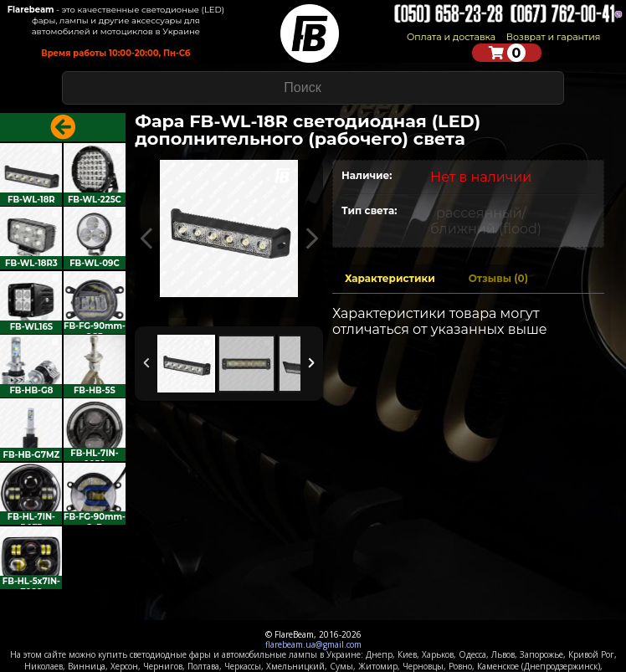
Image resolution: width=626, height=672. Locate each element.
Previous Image (146, 239)
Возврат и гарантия (554, 37)
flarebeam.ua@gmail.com (313, 644)
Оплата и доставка (451, 37)
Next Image (311, 239)
